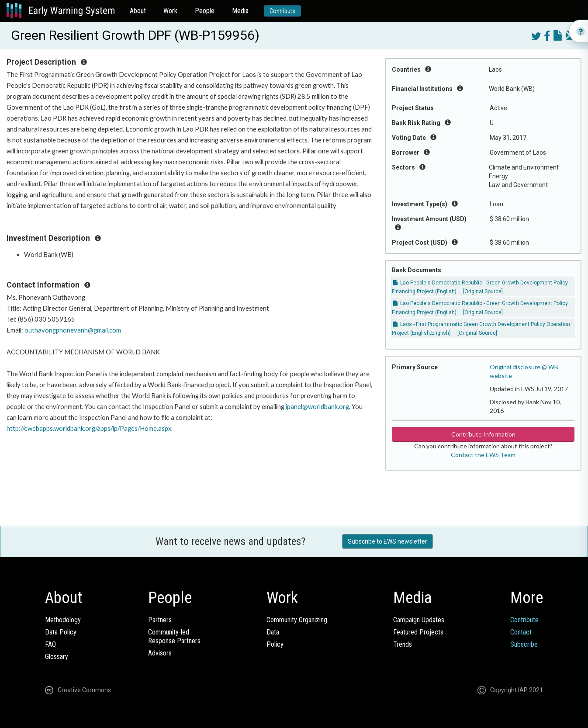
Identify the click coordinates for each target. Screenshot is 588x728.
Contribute (282, 11)
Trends (403, 644)
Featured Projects (418, 632)
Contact (521, 632)
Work (170, 11)
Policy (275, 644)
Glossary (57, 657)
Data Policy (61, 632)
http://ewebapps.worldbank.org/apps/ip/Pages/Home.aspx (89, 428)
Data (273, 632)
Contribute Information (483, 434)
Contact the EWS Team (483, 455)
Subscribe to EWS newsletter (387, 541)
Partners (160, 620)
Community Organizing (297, 620)
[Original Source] (483, 291)
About (138, 11)
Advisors (160, 653)
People (205, 11)
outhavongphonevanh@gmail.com (73, 330)
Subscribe (524, 644)
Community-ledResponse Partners (174, 636)
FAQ (50, 644)
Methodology (63, 620)
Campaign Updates (419, 620)
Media (240, 11)
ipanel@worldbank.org (317, 407)
